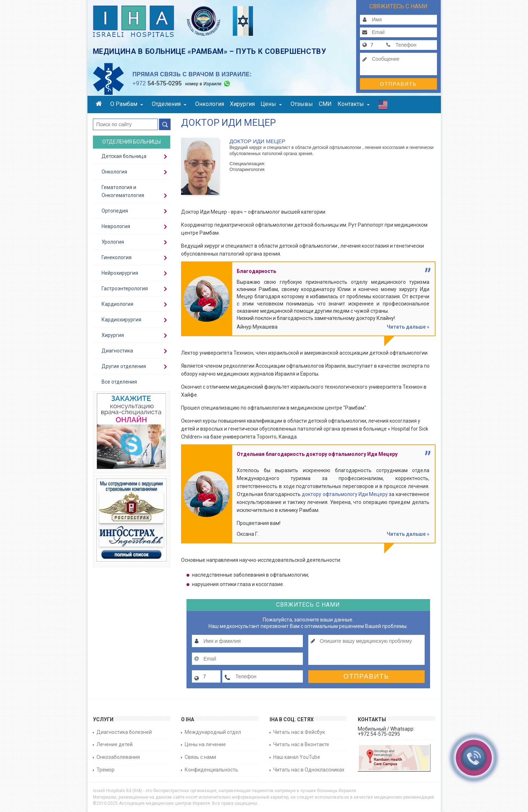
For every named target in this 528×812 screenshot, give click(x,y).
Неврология (116, 226)
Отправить (398, 84)
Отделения (169, 104)
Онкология (210, 104)
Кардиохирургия (121, 320)
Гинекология (117, 257)
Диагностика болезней (124, 732)
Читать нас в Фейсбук (299, 732)
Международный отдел (213, 732)
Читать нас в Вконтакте (301, 744)
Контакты (354, 104)
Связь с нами (200, 757)
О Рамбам (127, 104)
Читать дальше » (408, 327)
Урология (113, 242)
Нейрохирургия (120, 273)
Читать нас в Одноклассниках (309, 770)
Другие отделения (124, 366)
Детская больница (124, 156)
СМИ (325, 104)
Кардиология (117, 304)
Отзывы (302, 104)
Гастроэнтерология (125, 289)
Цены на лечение (205, 744)
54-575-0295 (157, 83)
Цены (271, 104)
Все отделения (119, 382)
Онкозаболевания (118, 757)
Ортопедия (115, 211)
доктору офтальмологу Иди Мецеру (345, 494)
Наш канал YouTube (297, 757)
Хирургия (242, 104)
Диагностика (117, 351)
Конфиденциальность (211, 770)
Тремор (106, 770)
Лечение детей (115, 744)
